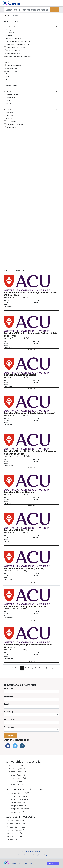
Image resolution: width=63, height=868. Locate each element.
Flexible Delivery (10, 98)
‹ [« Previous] (6, 668)
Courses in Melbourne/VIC (16, 836)
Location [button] (31, 62)
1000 (53, 668)
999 (47, 668)
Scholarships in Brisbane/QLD (17, 799)
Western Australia (10, 86)
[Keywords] (27, 10)
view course (32, 309)
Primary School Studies (12, 53)
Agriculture (8, 116)
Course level (9, 727)
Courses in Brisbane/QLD (16, 827)
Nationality (9, 712)
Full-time (8, 101)
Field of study (10, 719)
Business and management (14, 124)
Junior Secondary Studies (13, 50)
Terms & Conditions (25, 855)
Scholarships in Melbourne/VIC (18, 809)
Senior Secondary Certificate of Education (18, 56)
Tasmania (8, 80)
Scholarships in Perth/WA (16, 812)
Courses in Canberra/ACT (16, 821)
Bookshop (28, 863)
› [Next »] (57, 668)
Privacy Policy (38, 855)
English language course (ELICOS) (16, 47)
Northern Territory (11, 71)
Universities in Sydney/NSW (17, 769)
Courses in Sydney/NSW (16, 824)
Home (7, 15)
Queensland (9, 74)
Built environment (10, 121)
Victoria (7, 83)
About (14, 863)
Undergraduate (10, 33)
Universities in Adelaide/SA (16, 775)
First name (9, 689)
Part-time (8, 104)
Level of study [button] (31, 27)
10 (39, 668)
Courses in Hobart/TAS (15, 833)
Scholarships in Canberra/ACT (18, 793)
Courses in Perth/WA (14, 839)
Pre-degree (9, 30)
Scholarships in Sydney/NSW (17, 796)
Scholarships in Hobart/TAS (17, 806)
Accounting (9, 113)
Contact (20, 863)
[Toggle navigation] (58, 3)
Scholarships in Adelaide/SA (17, 803)
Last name (9, 696)
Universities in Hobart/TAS (16, 778)
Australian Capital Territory (13, 65)
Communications (10, 127)
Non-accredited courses (13, 39)
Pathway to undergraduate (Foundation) (17, 44)
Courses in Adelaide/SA (15, 830)
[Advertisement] (43, 255)
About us (13, 855)
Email (6, 704)
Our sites (52, 863)
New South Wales (10, 68)
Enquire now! (49, 855)
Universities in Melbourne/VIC (17, 781)
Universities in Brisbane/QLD (17, 772)
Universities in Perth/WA (15, 784)
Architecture (9, 118)
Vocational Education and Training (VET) (18, 42)
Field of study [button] (31, 109)
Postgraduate (9, 36)
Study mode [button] (31, 92)
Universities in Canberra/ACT (17, 766)
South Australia (10, 77)
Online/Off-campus (11, 95)
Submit (10, 736)
